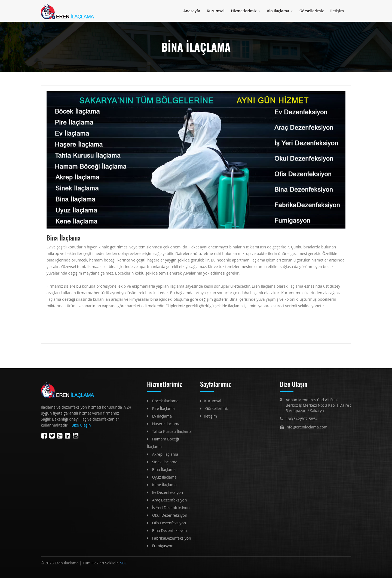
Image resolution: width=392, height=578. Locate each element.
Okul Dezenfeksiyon (170, 515)
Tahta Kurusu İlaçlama (172, 431)
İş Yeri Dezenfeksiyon (171, 508)
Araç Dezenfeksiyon (170, 500)
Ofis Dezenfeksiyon (169, 523)
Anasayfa (192, 11)
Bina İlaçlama (164, 469)
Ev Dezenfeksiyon (168, 492)
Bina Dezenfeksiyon (170, 530)
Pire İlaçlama (163, 408)
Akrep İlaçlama (165, 454)
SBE (123, 563)
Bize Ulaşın (81, 425)
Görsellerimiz (312, 11)
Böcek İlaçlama (165, 401)
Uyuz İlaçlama (164, 477)
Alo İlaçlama (280, 11)
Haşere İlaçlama (166, 424)
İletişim (337, 11)
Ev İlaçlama (162, 416)
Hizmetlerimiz (246, 11)
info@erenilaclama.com (307, 427)
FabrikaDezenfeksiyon (172, 538)
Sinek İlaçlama (165, 462)
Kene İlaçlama (165, 485)
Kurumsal (216, 11)
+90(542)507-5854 (302, 419)
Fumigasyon (163, 546)
